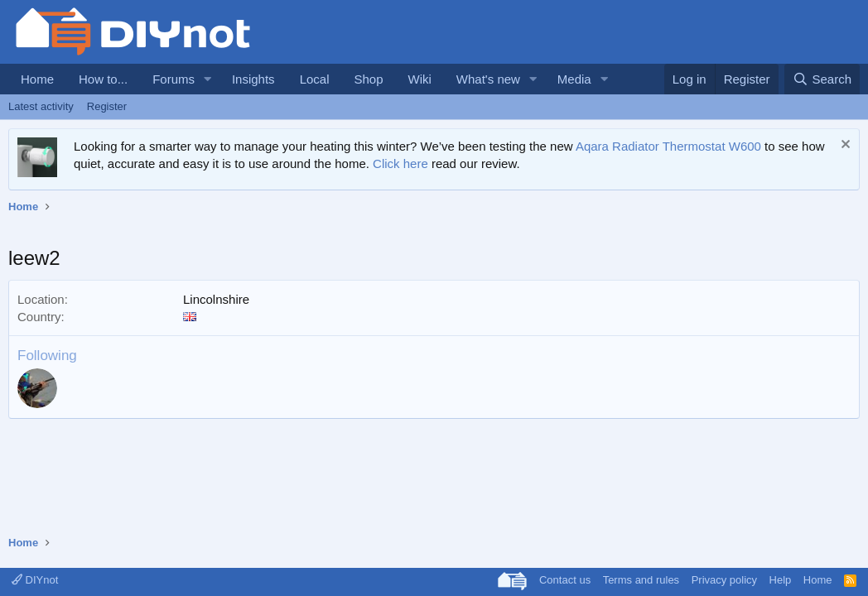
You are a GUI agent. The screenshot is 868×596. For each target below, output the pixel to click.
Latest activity (41, 106)
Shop (368, 79)
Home (37, 79)
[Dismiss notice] (844, 146)
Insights (253, 79)
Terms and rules (641, 580)
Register (107, 106)
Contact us (565, 580)
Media (574, 79)
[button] (208, 79)
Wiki (420, 79)
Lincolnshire (216, 299)
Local (315, 79)
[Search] (822, 79)
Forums (174, 79)
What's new (488, 79)
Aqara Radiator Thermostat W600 (668, 146)
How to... (103, 79)
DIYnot (35, 580)
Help (781, 580)
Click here (400, 163)
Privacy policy (724, 580)
